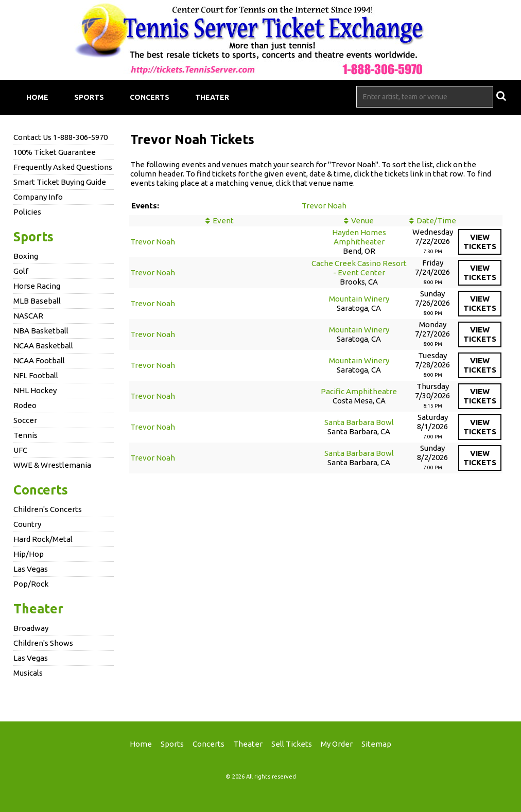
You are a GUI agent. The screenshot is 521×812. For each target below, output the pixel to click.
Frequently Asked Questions (63, 167)
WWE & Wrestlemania (52, 465)
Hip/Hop (29, 554)
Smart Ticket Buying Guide (60, 182)
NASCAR (28, 316)
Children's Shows (43, 643)
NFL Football (36, 375)
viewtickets (480, 242)
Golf (21, 271)
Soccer (25, 420)
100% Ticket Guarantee (55, 152)
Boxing (26, 256)
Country (27, 524)
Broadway (31, 628)
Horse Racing (37, 286)
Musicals (28, 673)
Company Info (38, 197)
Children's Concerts (48, 509)
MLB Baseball (37, 301)
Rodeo (25, 405)
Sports (89, 97)
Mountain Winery (359, 299)
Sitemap (376, 744)
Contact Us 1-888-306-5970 (60, 137)
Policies (27, 212)
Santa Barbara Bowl (359, 422)
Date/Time (436, 220)
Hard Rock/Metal (43, 539)
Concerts (150, 97)
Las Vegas (31, 569)
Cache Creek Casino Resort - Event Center (359, 268)
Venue (362, 220)
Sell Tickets (292, 744)
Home (37, 97)
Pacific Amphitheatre (359, 391)
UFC (20, 450)
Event (223, 220)
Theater (212, 97)
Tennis (25, 435)
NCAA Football (39, 360)
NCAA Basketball (43, 346)
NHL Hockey (35, 390)
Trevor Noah (324, 206)
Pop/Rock (31, 584)
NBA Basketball (41, 331)
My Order (337, 744)
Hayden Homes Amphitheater (359, 237)
